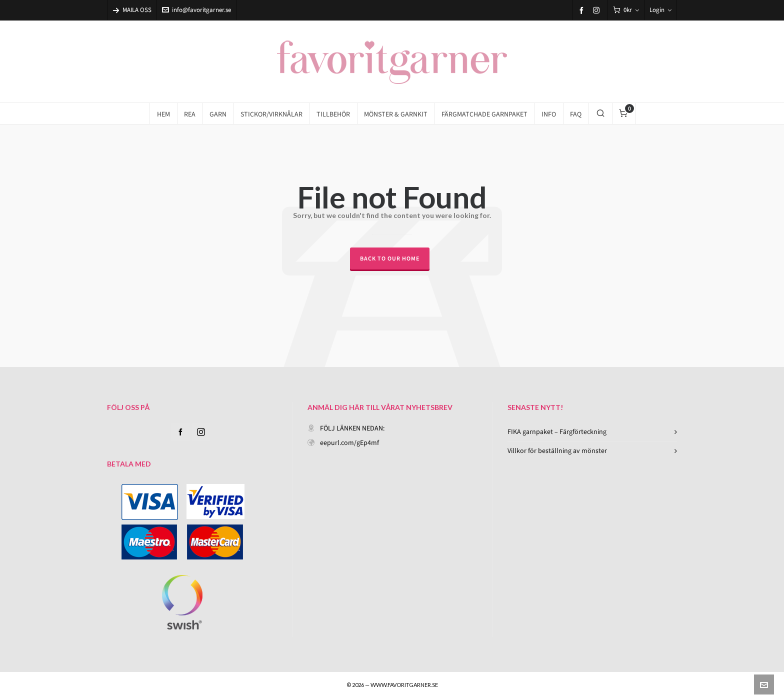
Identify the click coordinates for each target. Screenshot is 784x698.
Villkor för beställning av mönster (557, 451)
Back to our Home (390, 258)
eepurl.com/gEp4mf (349, 443)
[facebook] (583, 10)
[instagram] (598, 10)
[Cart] (626, 10)
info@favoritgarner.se (196, 10)
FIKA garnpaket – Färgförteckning (557, 432)
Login (660, 10)
